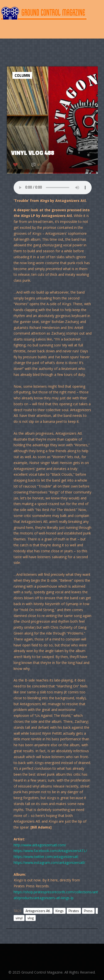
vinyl (19, 918)
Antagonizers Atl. (38, 911)
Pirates (74, 911)
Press (88, 911)
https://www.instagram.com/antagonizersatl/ (49, 863)
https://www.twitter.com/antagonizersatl (46, 857)
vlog (31, 918)
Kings (60, 911)
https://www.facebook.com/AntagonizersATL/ (50, 851)
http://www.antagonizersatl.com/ (40, 845)
